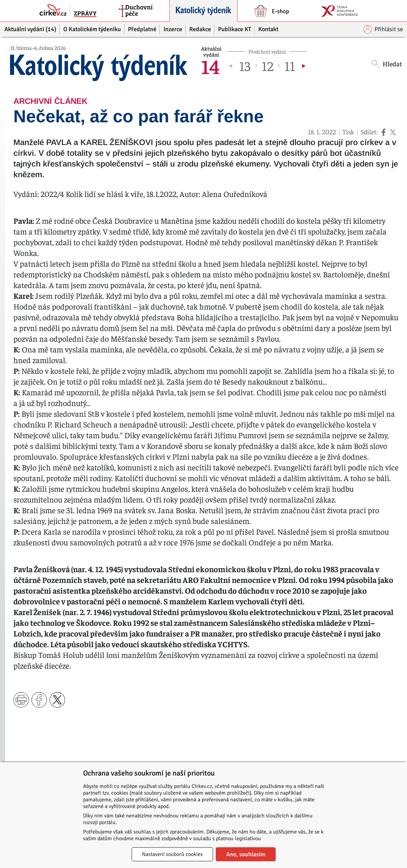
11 (290, 66)
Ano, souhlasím (246, 854)
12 (267, 66)
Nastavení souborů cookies (172, 854)
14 (210, 66)
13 (245, 66)
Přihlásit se (383, 29)
